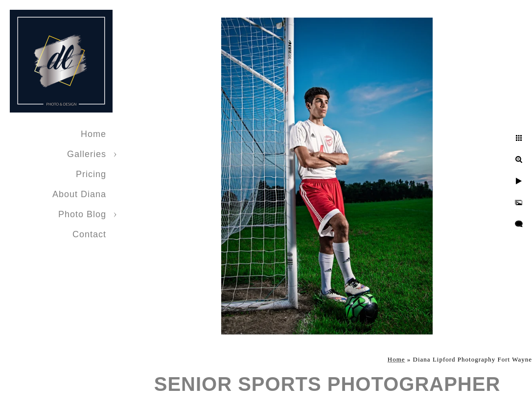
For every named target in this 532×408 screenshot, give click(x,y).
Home (93, 134)
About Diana (79, 194)
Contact (89, 234)
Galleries (87, 154)
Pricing (91, 174)
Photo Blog (82, 214)
